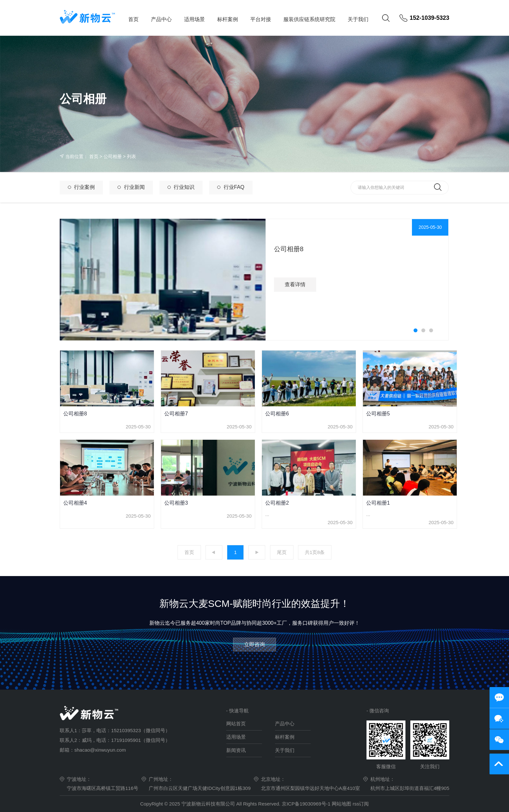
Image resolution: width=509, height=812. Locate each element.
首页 (133, 19)
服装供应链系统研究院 (309, 19)
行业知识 (181, 187)
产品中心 (161, 19)
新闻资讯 (236, 750)
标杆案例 (228, 19)
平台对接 (261, 19)
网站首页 (236, 724)
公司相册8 (289, 249)
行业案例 (81, 187)
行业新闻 (131, 187)
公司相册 (113, 156)
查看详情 (295, 284)
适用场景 (194, 19)
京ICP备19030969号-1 (307, 804)
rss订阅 (361, 804)
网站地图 (341, 804)
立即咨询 (255, 644)
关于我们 (358, 19)
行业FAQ (231, 187)
